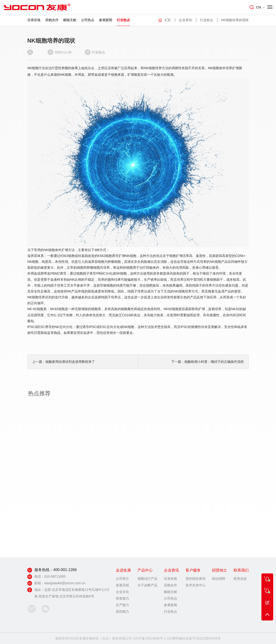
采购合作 (52, 21)
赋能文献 (70, 21)
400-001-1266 (65, 570)
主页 (167, 21)
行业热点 (123, 21)
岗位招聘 (219, 579)
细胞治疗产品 (147, 579)
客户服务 (193, 570)
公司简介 (122, 579)
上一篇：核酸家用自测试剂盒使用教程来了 (63, 362)
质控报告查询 (195, 579)
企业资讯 (185, 21)
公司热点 (88, 21)
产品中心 (145, 570)
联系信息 (240, 579)
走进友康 (123, 570)
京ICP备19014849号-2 (149, 638)
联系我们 (241, 570)
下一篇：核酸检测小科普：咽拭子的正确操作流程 (207, 362)
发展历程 (122, 585)
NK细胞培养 (152, 68)
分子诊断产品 (147, 585)
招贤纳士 (219, 570)
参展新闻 (106, 21)
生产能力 (122, 605)
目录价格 (34, 21)
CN (261, 7)
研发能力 (122, 598)
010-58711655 (55, 576)
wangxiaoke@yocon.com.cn (65, 583)
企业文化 (122, 592)
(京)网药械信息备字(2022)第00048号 (194, 638)
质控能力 (122, 612)
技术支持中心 (195, 585)
